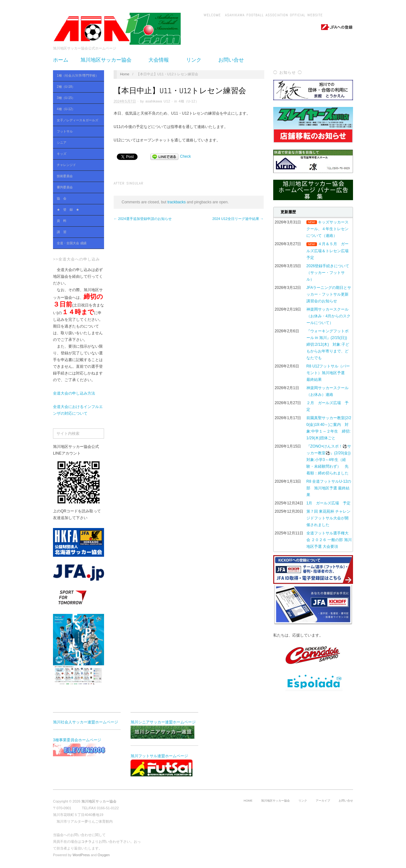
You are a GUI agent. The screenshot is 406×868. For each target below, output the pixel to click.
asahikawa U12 (158, 101)
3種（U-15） (77, 98)
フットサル (77, 132)
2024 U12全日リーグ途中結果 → (238, 219)
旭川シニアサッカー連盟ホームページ (163, 729)
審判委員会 (65, 187)
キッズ (62, 154)
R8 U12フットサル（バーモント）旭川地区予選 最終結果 (328, 373)
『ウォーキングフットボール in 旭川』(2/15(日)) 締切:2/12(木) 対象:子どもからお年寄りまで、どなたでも (329, 344)
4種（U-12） (77, 109)
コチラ (86, 842)
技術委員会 (65, 176)
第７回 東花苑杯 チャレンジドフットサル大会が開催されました (329, 518)
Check (185, 156)
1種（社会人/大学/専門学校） (77, 76)
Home (125, 74)
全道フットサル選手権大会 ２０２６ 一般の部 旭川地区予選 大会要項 (329, 540)
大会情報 (161, 60)
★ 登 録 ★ (68, 210)
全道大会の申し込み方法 (74, 393)
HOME (248, 801)
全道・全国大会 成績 (77, 243)
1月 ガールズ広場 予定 (329, 503)
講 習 (62, 232)
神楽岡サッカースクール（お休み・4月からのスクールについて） (329, 316)
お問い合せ (231, 60)
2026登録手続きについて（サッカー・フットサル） (328, 273)
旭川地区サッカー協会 (109, 60)
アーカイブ (323, 801)
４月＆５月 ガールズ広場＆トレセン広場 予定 (329, 251)
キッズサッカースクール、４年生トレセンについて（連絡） (328, 229)
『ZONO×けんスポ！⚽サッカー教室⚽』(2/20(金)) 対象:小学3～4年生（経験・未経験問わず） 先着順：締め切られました (330, 460)
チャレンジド (66, 165)
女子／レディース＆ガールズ (77, 121)
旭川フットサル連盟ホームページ (162, 765)
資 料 (77, 221)
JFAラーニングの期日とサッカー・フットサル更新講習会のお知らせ (329, 294)
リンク (196, 60)
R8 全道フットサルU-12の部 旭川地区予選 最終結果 (329, 488)
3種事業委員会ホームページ (85, 747)
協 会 (77, 199)
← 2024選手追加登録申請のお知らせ (143, 219)
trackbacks (176, 202)
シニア (77, 143)
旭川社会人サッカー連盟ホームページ (86, 722)
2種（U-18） (77, 87)
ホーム (61, 60)
